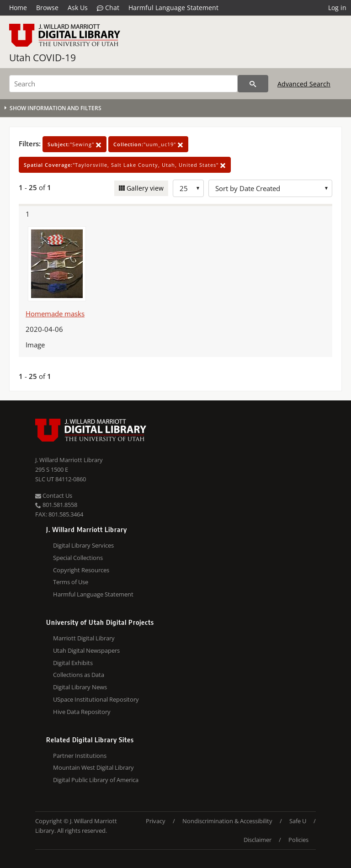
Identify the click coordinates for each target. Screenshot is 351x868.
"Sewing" (74, 144)
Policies (298, 840)
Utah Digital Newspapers (86, 650)
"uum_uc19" (148, 144)
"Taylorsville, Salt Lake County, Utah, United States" (125, 165)
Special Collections (78, 558)
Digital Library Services (83, 545)
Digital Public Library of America (96, 780)
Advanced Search (304, 84)
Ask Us (78, 8)
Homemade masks (55, 314)
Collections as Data (79, 675)
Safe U (298, 821)
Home (18, 8)
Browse (47, 8)
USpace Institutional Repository (96, 699)
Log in (337, 8)
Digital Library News (80, 687)
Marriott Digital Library (84, 638)
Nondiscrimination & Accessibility (227, 821)
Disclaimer (258, 840)
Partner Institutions (80, 756)
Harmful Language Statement (173, 8)
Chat (108, 8)
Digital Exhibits (73, 663)
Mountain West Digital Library (93, 767)
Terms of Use (71, 582)
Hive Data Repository (82, 712)
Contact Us (54, 495)
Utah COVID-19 (43, 58)
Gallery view (144, 188)
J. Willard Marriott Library (69, 460)
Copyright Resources (81, 570)
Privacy (156, 821)
